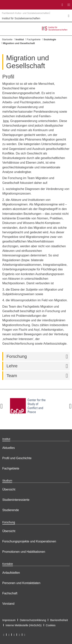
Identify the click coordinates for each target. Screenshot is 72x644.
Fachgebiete (34, 39)
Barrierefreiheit (59, 620)
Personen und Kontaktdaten (21, 583)
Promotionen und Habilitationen (24, 552)
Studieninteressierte (16, 500)
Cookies (51, 625)
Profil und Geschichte (17, 458)
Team (38, 376)
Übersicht (9, 489)
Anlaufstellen (11, 573)
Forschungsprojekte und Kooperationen (29, 541)
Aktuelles (9, 448)
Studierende (11, 510)
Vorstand (8, 604)
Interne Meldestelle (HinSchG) (24, 625)
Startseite (7, 39)
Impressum (9, 620)
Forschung (38, 356)
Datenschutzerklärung (33, 620)
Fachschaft (10, 593)
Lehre (38, 366)
